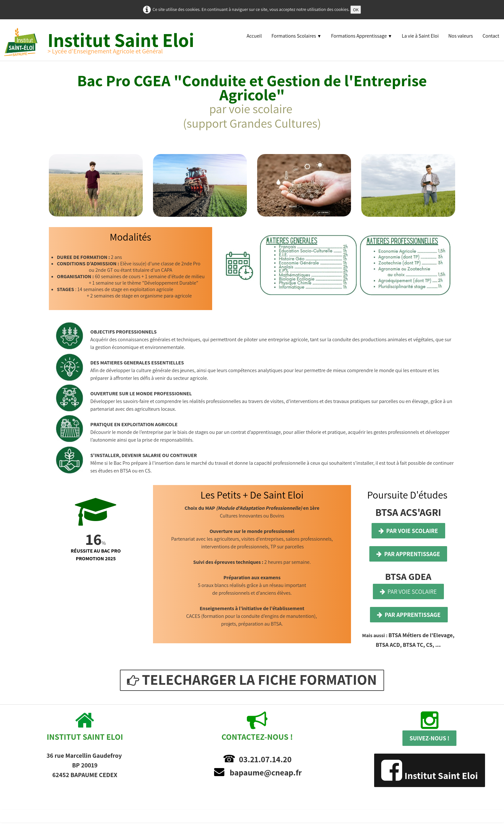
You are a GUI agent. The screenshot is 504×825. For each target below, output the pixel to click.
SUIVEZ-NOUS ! (429, 738)
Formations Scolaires (296, 36)
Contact (491, 36)
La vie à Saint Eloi (420, 36)
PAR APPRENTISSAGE (408, 554)
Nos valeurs (461, 36)
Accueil (254, 36)
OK (356, 10)
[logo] (103, 42)
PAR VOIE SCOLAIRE (408, 531)
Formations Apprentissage (362, 36)
